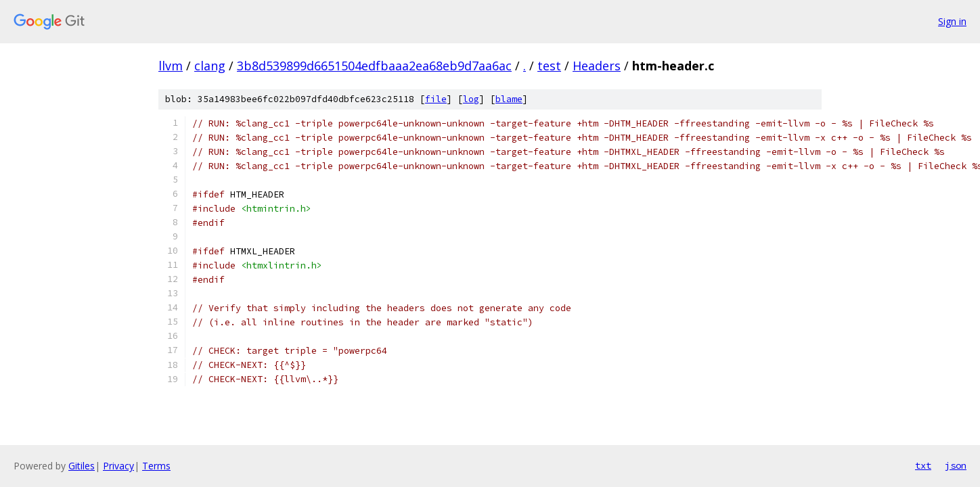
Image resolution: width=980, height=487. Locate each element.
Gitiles (82, 466)
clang (210, 66)
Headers (597, 66)
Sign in (952, 21)
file (436, 99)
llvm (171, 66)
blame (509, 99)
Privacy (118, 466)
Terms (156, 466)
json (956, 465)
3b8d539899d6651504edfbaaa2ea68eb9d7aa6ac (374, 66)
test (549, 66)
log (471, 99)
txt (923, 465)
